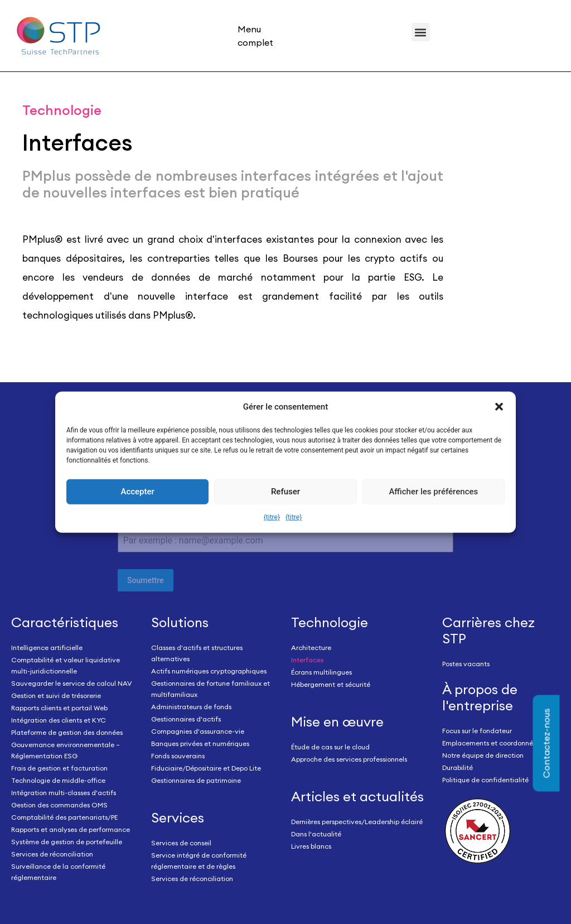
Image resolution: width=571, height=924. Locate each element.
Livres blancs (311, 846)
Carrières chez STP (488, 630)
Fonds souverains (178, 756)
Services (178, 817)
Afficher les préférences (433, 492)
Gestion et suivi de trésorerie (56, 696)
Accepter (137, 492)
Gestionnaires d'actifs (186, 719)
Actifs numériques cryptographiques (209, 671)
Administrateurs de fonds (191, 707)
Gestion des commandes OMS (59, 805)
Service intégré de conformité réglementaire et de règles (199, 861)
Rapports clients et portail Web (59, 708)
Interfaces (307, 660)
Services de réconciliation (52, 854)
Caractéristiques (65, 622)
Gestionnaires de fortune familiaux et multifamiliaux (211, 689)
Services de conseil (181, 843)
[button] (499, 407)
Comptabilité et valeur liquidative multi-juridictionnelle (66, 665)
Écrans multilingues (321, 672)
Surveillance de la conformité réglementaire (58, 872)
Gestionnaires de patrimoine (196, 780)
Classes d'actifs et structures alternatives (197, 653)
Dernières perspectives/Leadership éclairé (357, 822)
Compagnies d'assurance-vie (198, 731)
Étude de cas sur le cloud (330, 747)
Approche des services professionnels (349, 759)
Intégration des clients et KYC (59, 720)
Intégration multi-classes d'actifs (64, 793)
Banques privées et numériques (200, 743)
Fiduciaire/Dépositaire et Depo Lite (206, 768)
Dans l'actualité (316, 834)
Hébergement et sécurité (331, 684)
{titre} (272, 517)
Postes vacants (466, 664)
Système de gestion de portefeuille (67, 842)
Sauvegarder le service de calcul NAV (71, 683)
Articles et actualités (357, 796)
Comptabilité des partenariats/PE (64, 817)
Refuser (285, 492)
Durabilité (458, 767)
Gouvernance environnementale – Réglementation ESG (66, 750)
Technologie (330, 622)
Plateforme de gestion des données (67, 732)
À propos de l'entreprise (480, 697)
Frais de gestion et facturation (59, 768)
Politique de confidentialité (485, 780)
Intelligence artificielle (47, 648)
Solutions (180, 622)
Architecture (311, 648)
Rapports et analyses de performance (71, 829)
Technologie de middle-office (58, 780)
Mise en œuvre (337, 721)
